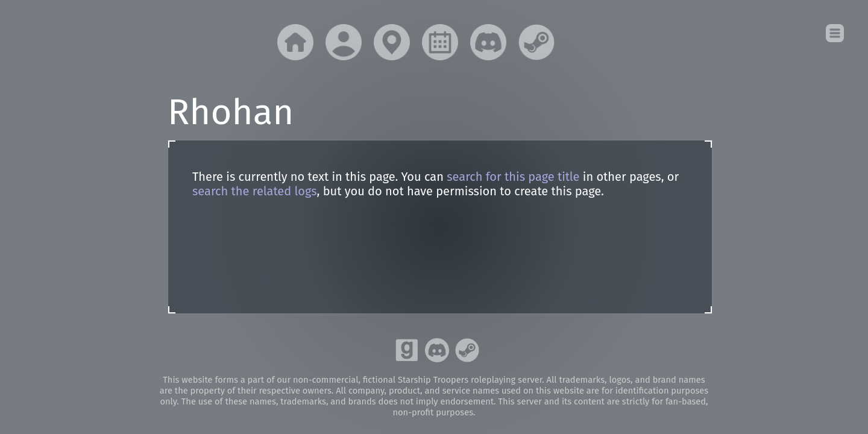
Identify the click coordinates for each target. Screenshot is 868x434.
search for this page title (513, 177)
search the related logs (255, 191)
